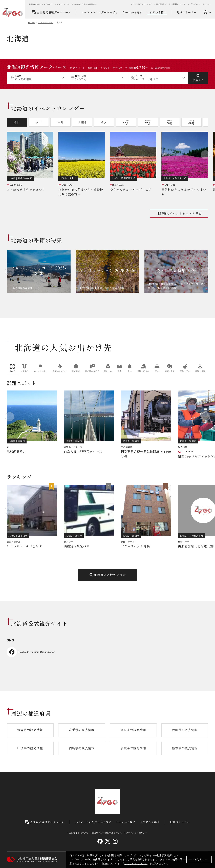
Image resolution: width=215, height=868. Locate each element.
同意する (199, 860)
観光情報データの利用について (171, 4)
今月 (104, 122)
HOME (31, 23)
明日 (39, 122)
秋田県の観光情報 (185, 730)
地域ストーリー (187, 12)
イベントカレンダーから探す (100, 12)
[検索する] (198, 78)
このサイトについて (136, 863)
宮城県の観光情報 (133, 730)
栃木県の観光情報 (185, 748)
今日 (17, 122)
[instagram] (115, 841)
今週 (60, 122)
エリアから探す (157, 12)
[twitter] (108, 841)
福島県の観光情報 (82, 748)
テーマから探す (132, 12)
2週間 (82, 122)
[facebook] (100, 841)
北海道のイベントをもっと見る (179, 213)
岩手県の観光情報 (82, 730)
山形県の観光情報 (30, 748)
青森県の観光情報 (30, 730)
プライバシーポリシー (200, 4)
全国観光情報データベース (51, 12)
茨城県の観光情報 (133, 748)
